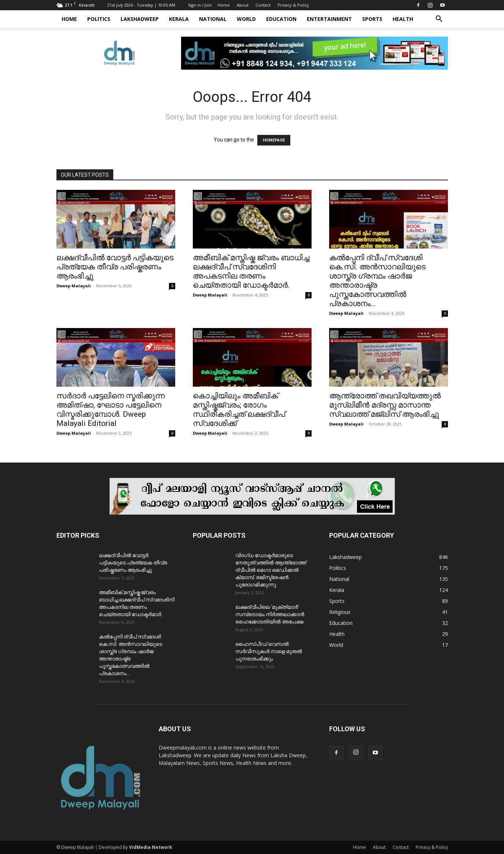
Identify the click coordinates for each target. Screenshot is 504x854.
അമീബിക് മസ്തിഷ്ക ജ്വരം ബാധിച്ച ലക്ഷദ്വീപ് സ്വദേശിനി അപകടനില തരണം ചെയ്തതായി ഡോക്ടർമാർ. (251, 271)
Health (403, 19)
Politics (99, 19)
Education (281, 19)
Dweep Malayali (74, 286)
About (243, 5)
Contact (263, 5)
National (213, 19)
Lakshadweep (140, 19)
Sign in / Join (200, 5)
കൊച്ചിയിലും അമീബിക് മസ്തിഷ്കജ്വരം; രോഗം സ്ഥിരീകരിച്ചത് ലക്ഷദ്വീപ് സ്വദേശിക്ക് (239, 410)
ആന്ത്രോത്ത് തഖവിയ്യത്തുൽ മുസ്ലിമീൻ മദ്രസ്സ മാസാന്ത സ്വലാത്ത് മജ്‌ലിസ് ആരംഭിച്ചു (385, 405)
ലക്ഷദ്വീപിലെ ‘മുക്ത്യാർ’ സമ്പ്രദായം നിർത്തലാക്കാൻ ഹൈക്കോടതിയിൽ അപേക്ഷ (270, 614)
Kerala (179, 19)
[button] (439, 20)
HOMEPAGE (274, 140)
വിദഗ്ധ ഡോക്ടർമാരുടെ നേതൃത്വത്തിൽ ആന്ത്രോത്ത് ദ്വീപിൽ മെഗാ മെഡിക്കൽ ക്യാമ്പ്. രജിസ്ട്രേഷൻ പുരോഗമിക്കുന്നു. (271, 570)
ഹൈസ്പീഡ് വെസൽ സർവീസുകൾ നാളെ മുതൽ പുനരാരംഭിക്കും (269, 651)
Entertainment (329, 19)
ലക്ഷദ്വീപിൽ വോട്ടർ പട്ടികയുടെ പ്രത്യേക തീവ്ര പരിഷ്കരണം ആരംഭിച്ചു (115, 267)
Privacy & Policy (293, 5)
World (246, 19)
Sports (372, 19)
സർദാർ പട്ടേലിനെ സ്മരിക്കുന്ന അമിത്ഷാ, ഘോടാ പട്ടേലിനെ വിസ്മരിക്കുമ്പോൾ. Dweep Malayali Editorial (111, 410)
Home (224, 5)
